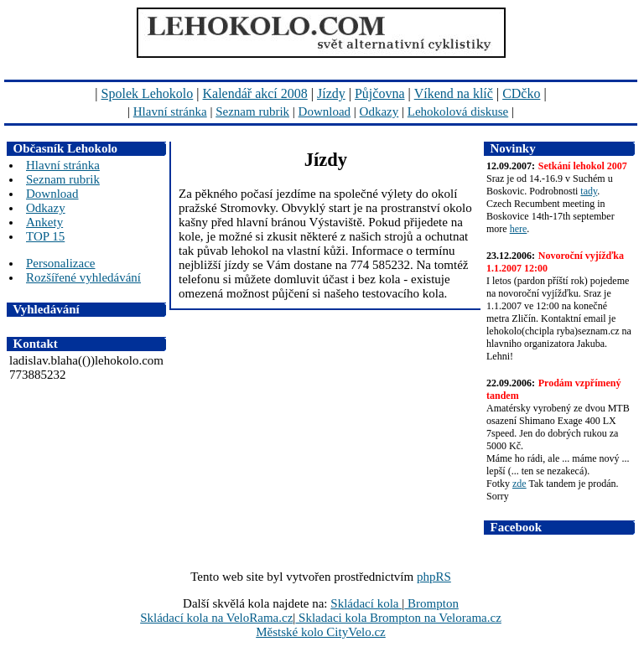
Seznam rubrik (252, 111)
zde (519, 484)
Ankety (44, 222)
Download (325, 111)
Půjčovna (380, 93)
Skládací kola (366, 603)
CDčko (521, 93)
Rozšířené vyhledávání (83, 277)
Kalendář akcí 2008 (255, 93)
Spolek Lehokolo (148, 93)
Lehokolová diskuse (458, 111)
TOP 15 (45, 236)
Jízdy (331, 93)
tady (589, 191)
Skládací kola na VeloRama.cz (216, 618)
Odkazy (379, 111)
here (519, 229)
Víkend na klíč (454, 93)
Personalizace (60, 263)
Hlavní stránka (170, 111)
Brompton (431, 603)
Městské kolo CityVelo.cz (321, 632)
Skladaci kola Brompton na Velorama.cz (398, 618)
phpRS (434, 577)
